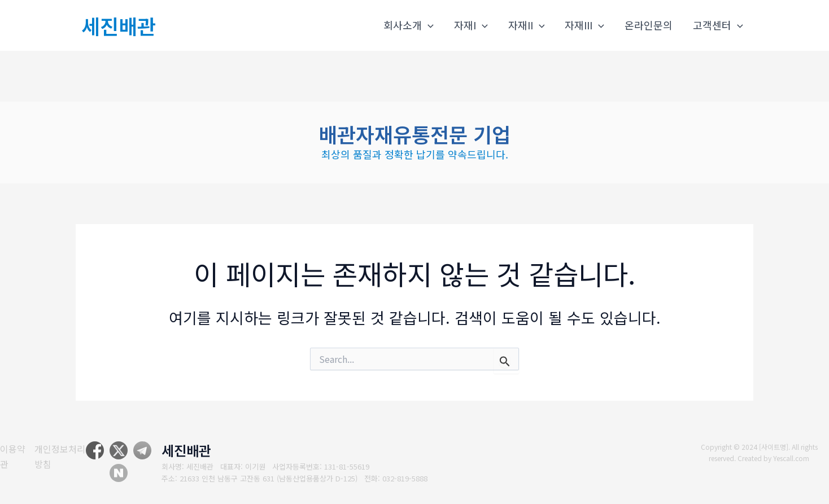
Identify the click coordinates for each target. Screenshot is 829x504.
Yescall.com (792, 458)
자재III (584, 25)
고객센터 (718, 25)
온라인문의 (649, 25)
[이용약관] (12, 456)
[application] (428, 25)
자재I (471, 25)
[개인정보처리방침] (63, 456)
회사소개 (409, 25)
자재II (527, 25)
